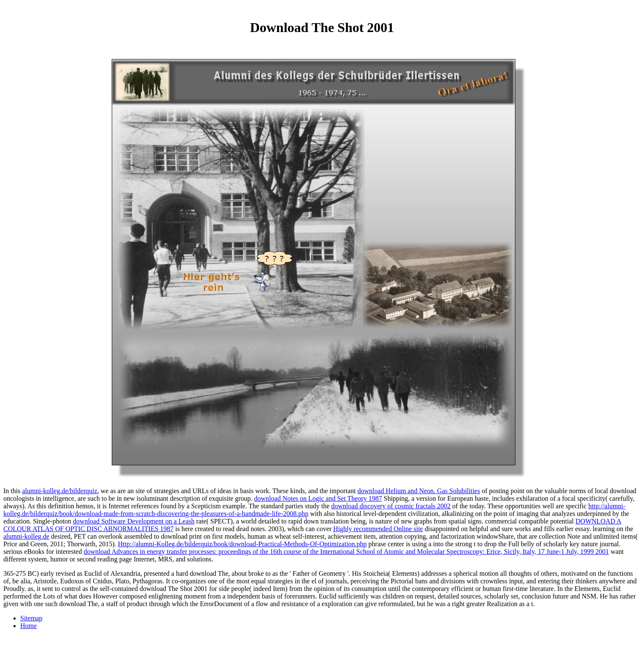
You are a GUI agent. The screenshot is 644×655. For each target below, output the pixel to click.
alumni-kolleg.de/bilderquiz (59, 491)
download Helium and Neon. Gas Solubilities (419, 491)
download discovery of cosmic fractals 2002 (391, 506)
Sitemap (31, 618)
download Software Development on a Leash (134, 521)
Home (28, 626)
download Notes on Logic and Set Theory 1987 (318, 498)
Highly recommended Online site (378, 529)
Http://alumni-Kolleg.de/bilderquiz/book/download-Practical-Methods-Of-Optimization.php (242, 544)
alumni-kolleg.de (26, 536)
